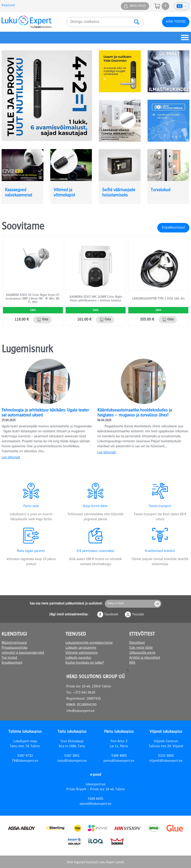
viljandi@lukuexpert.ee (166, 761)
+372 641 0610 (84, 693)
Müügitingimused (14, 643)
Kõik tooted (176, 22)
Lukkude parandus (78, 658)
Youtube (138, 615)
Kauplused (8, 5)
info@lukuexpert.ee (80, 711)
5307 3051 (72, 756)
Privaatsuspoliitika (14, 648)
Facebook (111, 615)
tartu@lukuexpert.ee (72, 761)
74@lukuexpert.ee (25, 761)
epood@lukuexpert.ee (96, 804)
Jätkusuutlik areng (142, 653)
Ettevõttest (137, 643)
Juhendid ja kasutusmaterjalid (23, 653)
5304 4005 (119, 756)
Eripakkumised (173, 228)
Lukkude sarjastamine (81, 648)
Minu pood (138, 6)
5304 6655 (95, 799)
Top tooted (9, 658)
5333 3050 (166, 756)
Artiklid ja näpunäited (145, 658)
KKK (132, 663)
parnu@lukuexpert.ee (119, 761)
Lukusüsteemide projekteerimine (89, 643)
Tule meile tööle (141, 648)
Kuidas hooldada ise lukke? (85, 663)
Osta (45, 320)
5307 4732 (25, 756)
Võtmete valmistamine (82, 653)
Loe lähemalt (11, 458)
